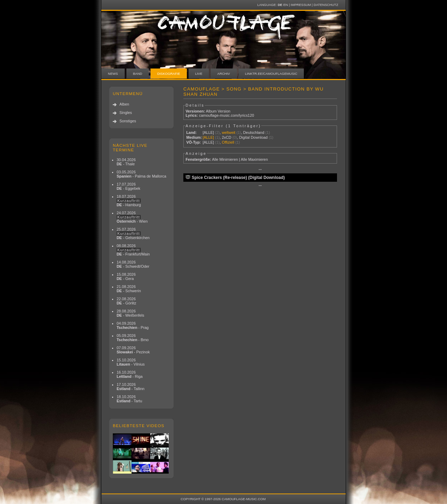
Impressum (301, 5)
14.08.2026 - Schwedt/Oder (133, 264)
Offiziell (228, 142)
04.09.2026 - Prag (133, 325)
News (113, 74)
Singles (126, 113)
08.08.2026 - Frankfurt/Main (133, 250)
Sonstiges (128, 121)
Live (199, 74)
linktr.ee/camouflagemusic (271, 74)
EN (285, 5)
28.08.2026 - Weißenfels (130, 313)
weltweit (229, 132)
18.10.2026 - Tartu (129, 399)
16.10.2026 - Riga (130, 374)
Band (138, 74)
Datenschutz (326, 5)
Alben (124, 104)
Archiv (223, 74)
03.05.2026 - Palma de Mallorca (141, 174)
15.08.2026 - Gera (126, 276)
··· (260, 170)
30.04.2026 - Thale (126, 162)
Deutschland (254, 132)
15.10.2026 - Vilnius (131, 362)
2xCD (226, 137)
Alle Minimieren (225, 159)
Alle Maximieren (254, 159)
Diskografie (168, 74)
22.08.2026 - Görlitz (126, 301)
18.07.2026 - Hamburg (129, 201)
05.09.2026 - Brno (133, 338)
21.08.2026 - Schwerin (129, 289)
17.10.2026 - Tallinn (131, 387)
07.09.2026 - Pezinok (133, 350)
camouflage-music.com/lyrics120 (227, 115)
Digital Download (254, 137)
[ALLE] (208, 132)
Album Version (218, 111)
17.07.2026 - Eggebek (129, 186)
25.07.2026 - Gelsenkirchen (133, 233)
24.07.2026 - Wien (132, 217)
